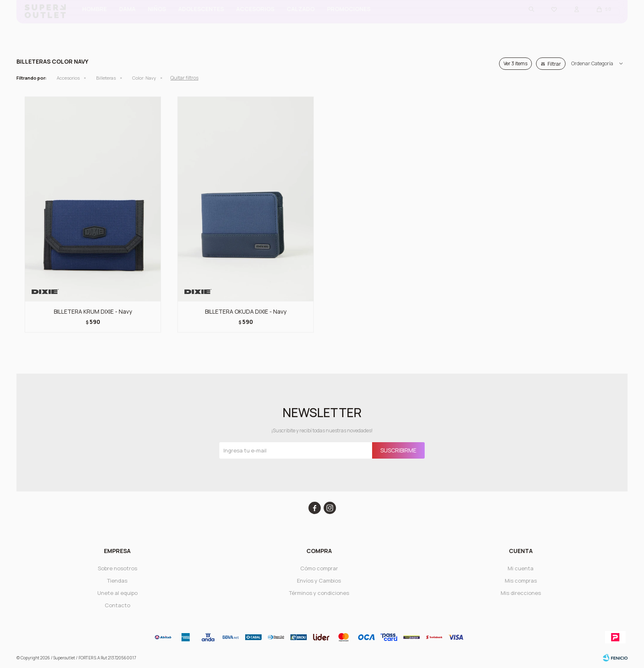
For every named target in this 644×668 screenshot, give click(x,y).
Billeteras (106, 78)
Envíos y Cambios (319, 581)
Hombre (94, 21)
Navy (144, 78)
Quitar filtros (184, 78)
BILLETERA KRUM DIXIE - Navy (93, 311)
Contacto (117, 605)
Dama (127, 21)
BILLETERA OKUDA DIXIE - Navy (246, 311)
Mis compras (521, 581)
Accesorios (255, 21)
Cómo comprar (319, 568)
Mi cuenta (521, 568)
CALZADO (301, 21)
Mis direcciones (521, 593)
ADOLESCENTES (201, 21)
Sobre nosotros (117, 568)
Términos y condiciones (319, 593)
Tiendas (117, 581)
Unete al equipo (117, 593)
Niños (157, 21)
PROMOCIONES (349, 21)
